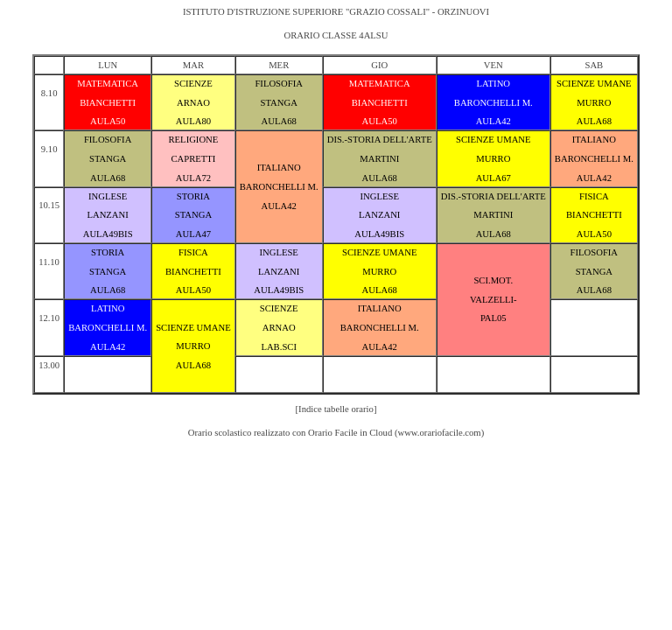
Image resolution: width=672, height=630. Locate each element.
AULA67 (493, 178)
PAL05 (493, 318)
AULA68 (279, 121)
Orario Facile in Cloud (350, 433)
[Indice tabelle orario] (336, 409)
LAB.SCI (279, 347)
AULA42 (493, 121)
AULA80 (193, 121)
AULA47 (193, 234)
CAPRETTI (193, 159)
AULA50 (108, 121)
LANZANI (107, 215)
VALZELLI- (493, 300)
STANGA (279, 103)
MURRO (594, 103)
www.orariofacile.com (439, 433)
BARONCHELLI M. (493, 103)
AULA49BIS (108, 234)
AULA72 (193, 178)
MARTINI (379, 159)
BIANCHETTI (108, 103)
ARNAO (193, 103)
